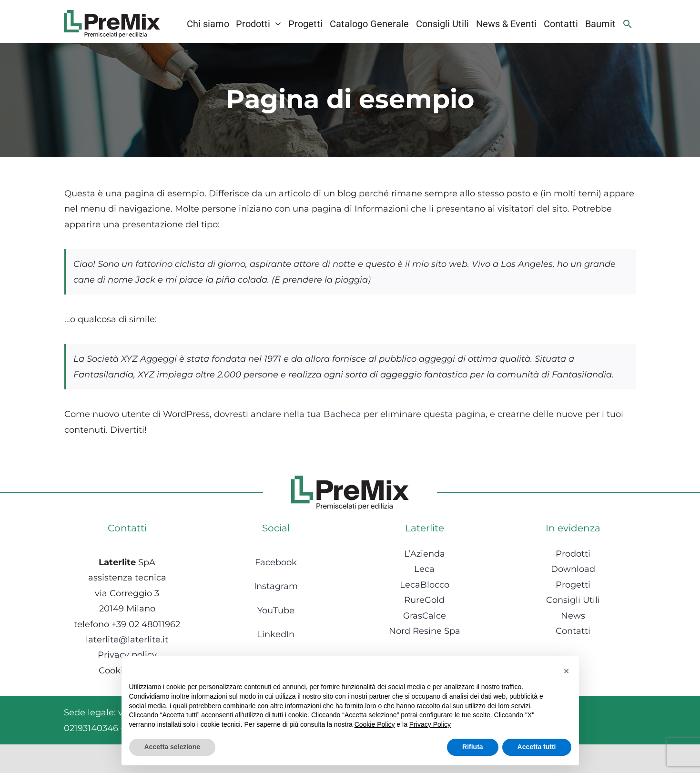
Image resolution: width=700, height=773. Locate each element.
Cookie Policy (375, 724)
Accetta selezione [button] (172, 747)
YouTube (276, 610)
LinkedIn (276, 634)
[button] (567, 671)
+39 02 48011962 (146, 624)
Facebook (276, 562)
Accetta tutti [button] (537, 747)
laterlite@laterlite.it (127, 640)
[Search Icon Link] (628, 24)
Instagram (276, 586)
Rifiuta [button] (473, 747)
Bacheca (342, 414)
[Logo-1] (112, 14)
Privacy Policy (430, 724)
